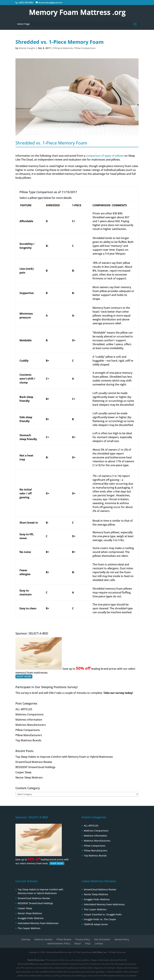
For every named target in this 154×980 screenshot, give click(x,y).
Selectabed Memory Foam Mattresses (38, 923)
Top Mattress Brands (28, 740)
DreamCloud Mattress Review (34, 762)
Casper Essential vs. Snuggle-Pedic (103, 914)
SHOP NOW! (24, 676)
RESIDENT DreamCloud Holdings (35, 767)
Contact (99, 943)
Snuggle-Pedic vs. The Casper (100, 919)
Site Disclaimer (102, 939)
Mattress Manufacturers (31, 725)
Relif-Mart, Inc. (100, 952)
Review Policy (122, 939)
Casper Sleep (23, 772)
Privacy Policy (83, 939)
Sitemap (26, 939)
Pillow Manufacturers (29, 735)
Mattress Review (43, 939)
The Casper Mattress (29, 928)
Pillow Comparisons (85, 48)
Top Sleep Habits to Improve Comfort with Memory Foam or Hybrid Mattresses (64, 757)
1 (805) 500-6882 (25, 3)
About (78, 943)
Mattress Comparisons (30, 714)
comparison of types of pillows (105, 156)
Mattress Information (29, 720)
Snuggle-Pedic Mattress (31, 918)
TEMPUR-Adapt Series (96, 924)
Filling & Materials (63, 48)
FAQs (88, 943)
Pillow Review (64, 939)
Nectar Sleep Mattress (29, 777)
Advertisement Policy (59, 943)
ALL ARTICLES (24, 709)
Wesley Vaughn (27, 48)
